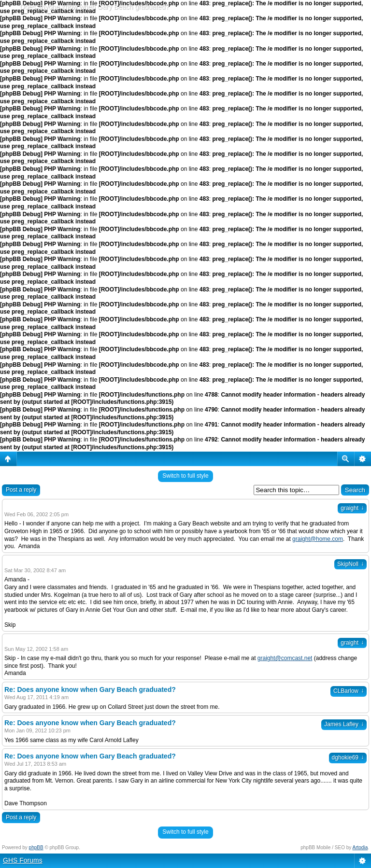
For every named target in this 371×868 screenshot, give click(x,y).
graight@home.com (318, 539)
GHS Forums (23, 860)
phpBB (36, 847)
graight (352, 508)
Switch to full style (185, 476)
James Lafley (344, 724)
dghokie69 (348, 758)
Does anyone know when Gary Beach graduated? (94, 7)
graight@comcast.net (285, 658)
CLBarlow (349, 691)
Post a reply (21, 490)
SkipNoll (350, 564)
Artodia (360, 847)
